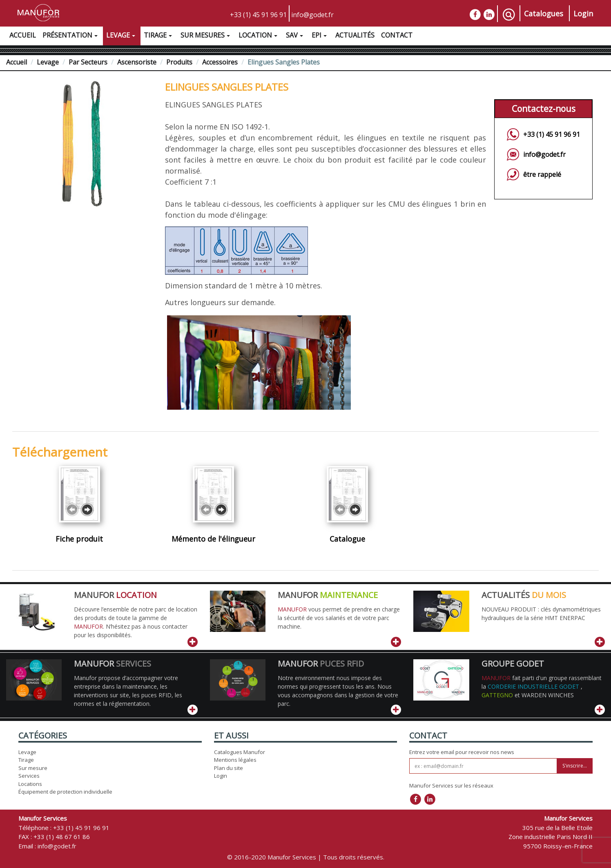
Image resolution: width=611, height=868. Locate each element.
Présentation (71, 36)
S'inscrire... (575, 766)
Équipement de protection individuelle (65, 792)
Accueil (23, 35)
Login (583, 13)
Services (29, 776)
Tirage (159, 36)
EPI (320, 36)
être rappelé (542, 174)
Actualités (355, 35)
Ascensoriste (137, 62)
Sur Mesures (206, 36)
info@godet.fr (312, 15)
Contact (397, 35)
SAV (295, 36)
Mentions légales (235, 760)
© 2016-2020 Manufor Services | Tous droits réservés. (306, 857)
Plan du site (229, 768)
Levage (122, 36)
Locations (30, 784)
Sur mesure (33, 768)
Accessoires (220, 62)
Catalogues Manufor (240, 752)
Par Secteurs (88, 62)
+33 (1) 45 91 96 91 (258, 15)
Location (259, 36)
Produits (179, 62)
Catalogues (544, 13)
